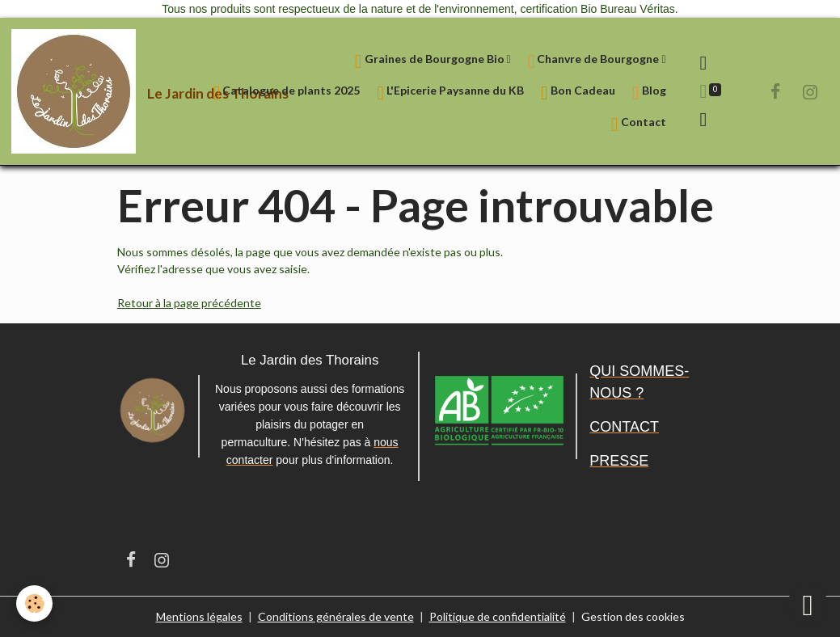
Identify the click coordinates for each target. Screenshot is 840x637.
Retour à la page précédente (189, 303)
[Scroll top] (808, 605)
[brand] (96, 91)
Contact (639, 124)
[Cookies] (34, 603)
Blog (649, 93)
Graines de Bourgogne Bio (431, 61)
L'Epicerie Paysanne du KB (450, 93)
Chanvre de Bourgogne (595, 61)
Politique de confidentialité (498, 616)
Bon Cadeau (578, 93)
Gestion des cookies (633, 616)
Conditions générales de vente (336, 616)
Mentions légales (199, 616)
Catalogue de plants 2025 (287, 93)
